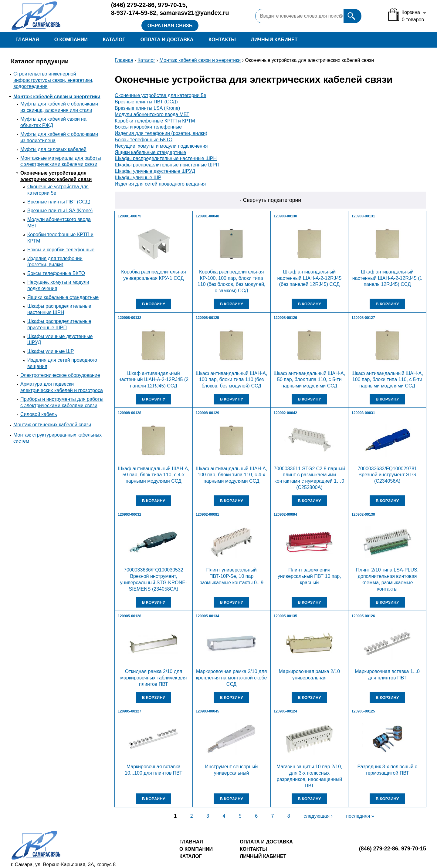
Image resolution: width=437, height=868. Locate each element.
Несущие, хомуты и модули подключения (161, 146)
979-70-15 (172, 5)
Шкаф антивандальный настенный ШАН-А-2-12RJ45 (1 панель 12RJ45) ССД (387, 278)
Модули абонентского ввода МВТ (152, 114)
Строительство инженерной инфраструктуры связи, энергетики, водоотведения (53, 80)
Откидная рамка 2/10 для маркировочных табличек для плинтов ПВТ (153, 678)
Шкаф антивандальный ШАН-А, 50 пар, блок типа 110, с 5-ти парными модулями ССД (310, 380)
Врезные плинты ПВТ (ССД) (59, 202)
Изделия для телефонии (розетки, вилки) (161, 133)
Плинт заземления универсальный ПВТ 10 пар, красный (309, 576)
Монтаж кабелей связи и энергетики (57, 97)
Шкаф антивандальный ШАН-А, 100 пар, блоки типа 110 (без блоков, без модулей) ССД (232, 380)
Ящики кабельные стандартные (63, 297)
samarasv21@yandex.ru (194, 13)
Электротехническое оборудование (60, 375)
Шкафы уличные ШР (51, 351)
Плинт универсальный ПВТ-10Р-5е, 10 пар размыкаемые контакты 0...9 (231, 576)
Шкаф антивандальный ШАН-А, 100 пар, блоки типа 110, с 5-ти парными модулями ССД (387, 380)
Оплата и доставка (167, 40)
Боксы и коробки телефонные (61, 250)
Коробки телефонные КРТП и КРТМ (155, 121)
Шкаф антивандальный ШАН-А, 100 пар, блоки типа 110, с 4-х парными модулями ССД (232, 475)
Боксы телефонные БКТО (56, 273)
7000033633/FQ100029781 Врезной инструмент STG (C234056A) (387, 475)
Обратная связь (170, 26)
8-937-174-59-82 (134, 13)
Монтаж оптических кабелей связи (52, 425)
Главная (27, 40)
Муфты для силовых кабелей (53, 149)
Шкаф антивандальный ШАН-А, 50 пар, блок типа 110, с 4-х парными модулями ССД (154, 475)
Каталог (114, 40)
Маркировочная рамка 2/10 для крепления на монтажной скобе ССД (232, 678)
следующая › (318, 816)
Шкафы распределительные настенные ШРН (166, 158)
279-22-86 (133, 5)
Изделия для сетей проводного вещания (160, 184)
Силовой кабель (39, 414)
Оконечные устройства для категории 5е (161, 95)
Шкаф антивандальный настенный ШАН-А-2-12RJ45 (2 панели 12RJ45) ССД (154, 380)
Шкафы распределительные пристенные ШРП (167, 165)
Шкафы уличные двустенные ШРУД (155, 171)
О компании (71, 40)
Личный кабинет (274, 40)
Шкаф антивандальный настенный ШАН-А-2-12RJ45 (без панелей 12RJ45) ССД (309, 278)
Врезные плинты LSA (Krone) (60, 211)
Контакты (222, 40)
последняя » (360, 816)
